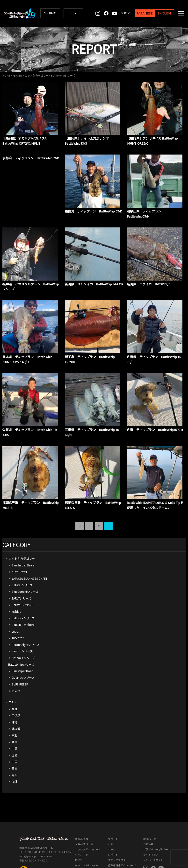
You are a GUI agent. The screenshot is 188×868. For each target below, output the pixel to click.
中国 (14, 733)
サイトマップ (151, 826)
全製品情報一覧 (84, 815)
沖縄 (14, 693)
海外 (14, 752)
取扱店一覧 (150, 810)
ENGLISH (159, 13)
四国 (14, 739)
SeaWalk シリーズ (23, 629)
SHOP (120, 13)
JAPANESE (139, 13)
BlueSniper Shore (23, 536)
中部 (14, 719)
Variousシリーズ (22, 622)
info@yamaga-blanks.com (36, 827)
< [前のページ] (80, 497)
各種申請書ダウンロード (122, 836)
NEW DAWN (19, 543)
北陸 (14, 680)
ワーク (112, 820)
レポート (113, 826)
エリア (13, 673)
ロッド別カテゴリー (37, 75)
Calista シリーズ (22, 556)
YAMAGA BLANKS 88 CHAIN (29, 549)
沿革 (111, 815)
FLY (73, 13)
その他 (16, 662)
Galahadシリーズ (23, 648)
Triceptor (18, 609)
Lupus (16, 602)
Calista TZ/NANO (23, 576)
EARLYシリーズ (21, 569)
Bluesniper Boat (22, 642)
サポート (113, 810)
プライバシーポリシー (156, 820)
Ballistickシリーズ (23, 589)
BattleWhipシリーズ (21, 635)
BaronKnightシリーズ (26, 616)
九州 (14, 746)
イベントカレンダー (87, 836)
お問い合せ (150, 815)
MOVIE (79, 831)
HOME (6, 75)
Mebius (16, 582)
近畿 (14, 726)
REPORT (17, 75)
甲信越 (16, 686)
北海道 (16, 700)
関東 (14, 713)
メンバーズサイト (153, 831)
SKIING (50, 13)
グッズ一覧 (82, 826)
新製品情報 (82, 810)
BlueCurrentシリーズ (25, 562)
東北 (14, 706)
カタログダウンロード (88, 820)
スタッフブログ (117, 831)
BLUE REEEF (20, 655)
